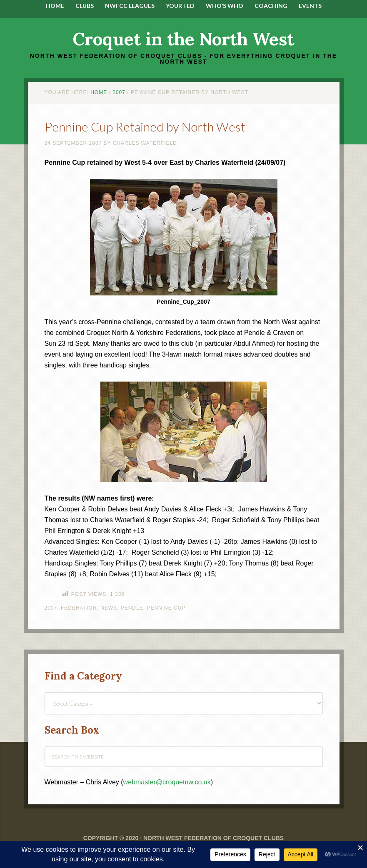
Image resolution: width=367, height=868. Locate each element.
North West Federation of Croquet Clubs (213, 838)
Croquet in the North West (183, 39)
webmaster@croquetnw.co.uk (167, 782)
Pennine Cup (166, 608)
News (109, 608)
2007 (51, 608)
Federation (79, 608)
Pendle (132, 608)
